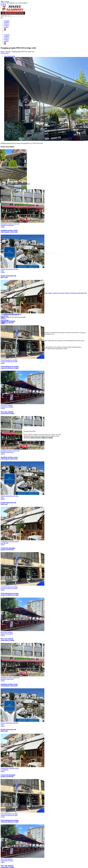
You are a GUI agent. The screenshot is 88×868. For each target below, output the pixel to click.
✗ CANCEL (47, 438)
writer (25, 168)
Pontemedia (22, 344)
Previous (3, 78)
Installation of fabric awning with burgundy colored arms (10, 250)
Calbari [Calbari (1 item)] (50, 319)
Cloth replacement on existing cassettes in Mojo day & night (9, 386)
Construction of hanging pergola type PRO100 (8, 347)
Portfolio (8, 77)
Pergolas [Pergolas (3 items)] (67, 319)
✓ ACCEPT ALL (36, 438)
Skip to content (5, 1)
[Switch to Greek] (5, 61)
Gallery (3, 252)
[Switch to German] (5, 62)
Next (7, 78)
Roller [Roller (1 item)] (85, 319)
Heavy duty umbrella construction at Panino (7, 431)
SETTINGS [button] (27, 438)
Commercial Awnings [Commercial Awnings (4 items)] (58, 319)
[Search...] (15, 48)
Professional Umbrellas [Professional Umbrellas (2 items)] (76, 319)
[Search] (2, 50)
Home (2, 77)
